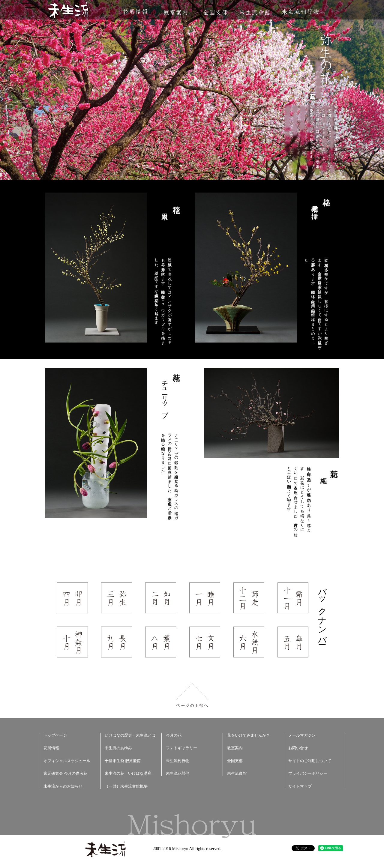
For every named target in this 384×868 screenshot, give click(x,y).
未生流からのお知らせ (63, 786)
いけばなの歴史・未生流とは (130, 735)
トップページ (55, 735)
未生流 (69, 11)
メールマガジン (302, 735)
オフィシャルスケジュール (67, 761)
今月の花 (174, 735)
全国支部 (215, 12)
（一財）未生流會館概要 (126, 786)
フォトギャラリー (181, 748)
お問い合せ (298, 748)
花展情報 (135, 12)
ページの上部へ (192, 695)
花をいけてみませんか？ (249, 735)
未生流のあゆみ (118, 748)
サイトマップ (300, 786)
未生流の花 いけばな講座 (128, 773)
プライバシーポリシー (308, 773)
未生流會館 (255, 12)
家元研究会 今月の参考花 (65, 773)
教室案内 (175, 12)
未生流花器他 (178, 773)
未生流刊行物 (300, 12)
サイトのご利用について (310, 761)
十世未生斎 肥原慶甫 (123, 761)
